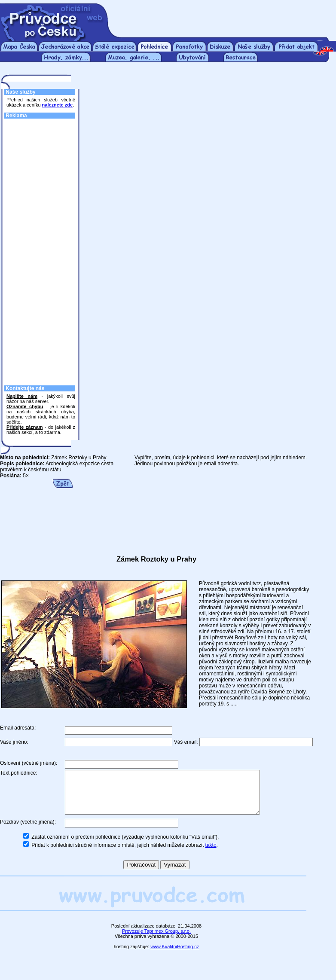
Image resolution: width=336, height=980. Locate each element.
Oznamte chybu (25, 406)
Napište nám (22, 396)
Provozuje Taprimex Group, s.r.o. (156, 940)
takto (211, 854)
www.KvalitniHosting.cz (175, 956)
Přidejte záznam (24, 427)
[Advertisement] (223, 16)
